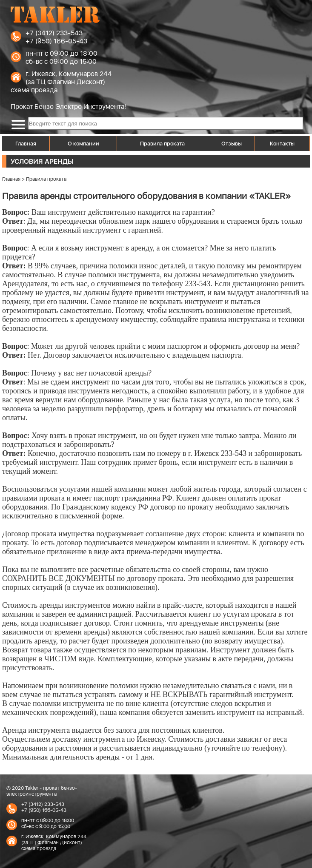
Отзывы (232, 144)
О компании (83, 144)
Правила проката (162, 144)
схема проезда (34, 90)
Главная (26, 144)
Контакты (282, 144)
